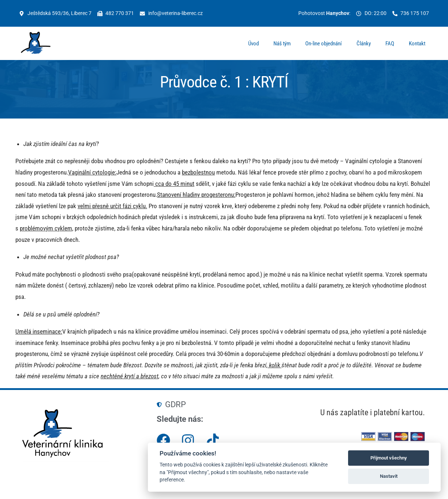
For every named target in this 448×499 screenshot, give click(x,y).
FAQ (390, 45)
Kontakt (417, 45)
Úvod (253, 45)
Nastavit (389, 476)
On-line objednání (324, 45)
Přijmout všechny (389, 458)
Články (364, 45)
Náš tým (282, 45)
